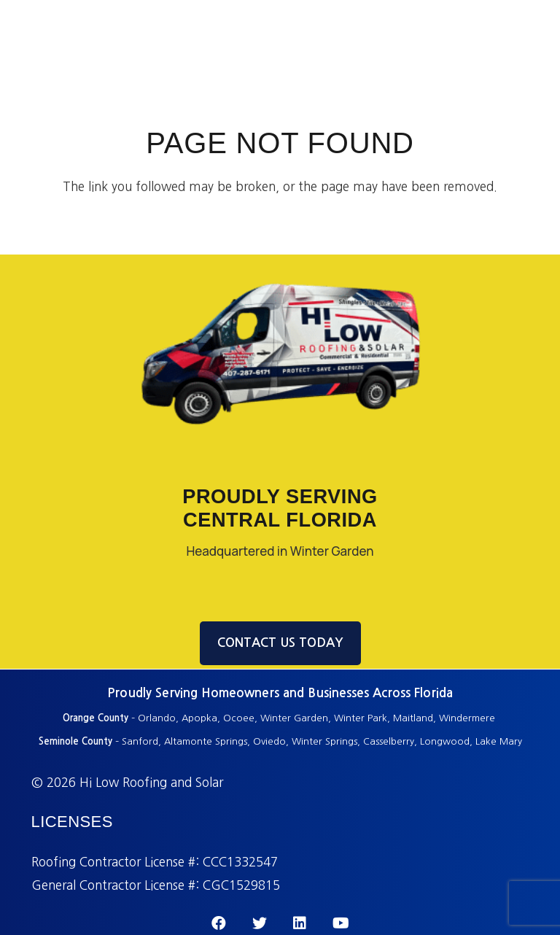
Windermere (468, 718)
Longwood (445, 741)
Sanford (140, 741)
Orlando (157, 718)
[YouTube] (341, 923)
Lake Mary (499, 741)
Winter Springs (324, 741)
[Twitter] (260, 923)
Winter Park (361, 718)
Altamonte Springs (206, 741)
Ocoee (239, 718)
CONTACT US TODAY (280, 643)
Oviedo (269, 741)
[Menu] (538, 35)
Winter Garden (294, 718)
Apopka (199, 718)
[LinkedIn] (300, 923)
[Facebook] (219, 923)
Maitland (413, 718)
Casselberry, (390, 741)
